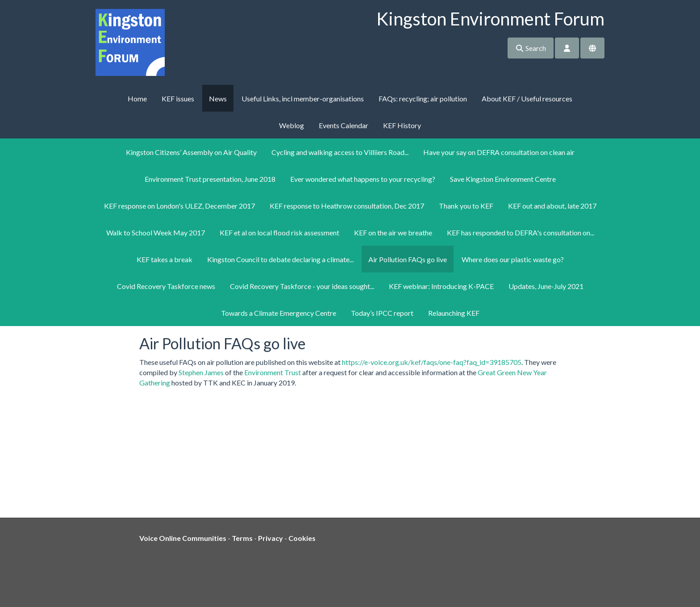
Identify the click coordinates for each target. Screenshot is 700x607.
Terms (242, 538)
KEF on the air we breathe (393, 232)
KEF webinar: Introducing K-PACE (441, 286)
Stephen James (201, 372)
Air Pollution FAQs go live (408, 259)
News (218, 98)
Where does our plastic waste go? (513, 259)
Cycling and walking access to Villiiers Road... (340, 152)
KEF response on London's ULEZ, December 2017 (179, 206)
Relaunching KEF (454, 313)
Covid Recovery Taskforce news (166, 286)
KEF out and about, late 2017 (552, 206)
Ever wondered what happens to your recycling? (363, 179)
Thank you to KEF (466, 206)
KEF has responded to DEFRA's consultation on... (521, 232)
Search (531, 48)
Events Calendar (344, 125)
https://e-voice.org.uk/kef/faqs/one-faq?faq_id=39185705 (432, 362)
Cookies (302, 538)
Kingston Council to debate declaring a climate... (280, 259)
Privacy (271, 538)
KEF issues (178, 98)
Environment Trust (273, 372)
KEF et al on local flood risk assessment (279, 232)
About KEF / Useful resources (527, 98)
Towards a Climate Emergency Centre (279, 313)
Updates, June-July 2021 (546, 286)
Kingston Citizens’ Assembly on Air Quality (191, 152)
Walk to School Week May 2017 (156, 232)
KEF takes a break (165, 259)
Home (137, 98)
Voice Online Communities (183, 538)
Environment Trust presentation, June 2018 (210, 179)
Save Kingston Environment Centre (503, 179)
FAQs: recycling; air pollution (423, 98)
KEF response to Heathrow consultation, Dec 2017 (347, 206)
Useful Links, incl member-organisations (303, 98)
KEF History (402, 125)
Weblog (292, 125)
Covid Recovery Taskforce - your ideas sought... (302, 286)
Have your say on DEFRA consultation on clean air (499, 152)
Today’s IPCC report (382, 313)
